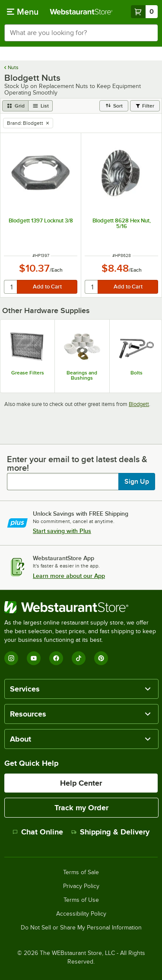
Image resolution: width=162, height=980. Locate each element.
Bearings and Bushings (82, 375)
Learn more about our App (69, 576)
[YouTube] (34, 658)
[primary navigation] (23, 12)
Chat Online (38, 832)
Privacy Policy (81, 886)
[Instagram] (11, 658)
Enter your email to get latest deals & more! (77, 463)
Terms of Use (81, 900)
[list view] (41, 106)
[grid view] (15, 106)
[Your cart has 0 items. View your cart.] (144, 12)
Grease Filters (28, 373)
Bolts (137, 373)
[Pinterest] (101, 658)
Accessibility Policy (81, 914)
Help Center (81, 783)
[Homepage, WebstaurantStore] (81, 12)
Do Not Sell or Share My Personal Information (81, 928)
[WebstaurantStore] (81, 607)
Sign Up (137, 482)
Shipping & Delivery (110, 832)
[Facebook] (56, 658)
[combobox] (81, 33)
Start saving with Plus (62, 531)
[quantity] (11, 287)
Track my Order (81, 808)
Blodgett (139, 404)
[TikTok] (79, 658)
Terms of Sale (81, 872)
